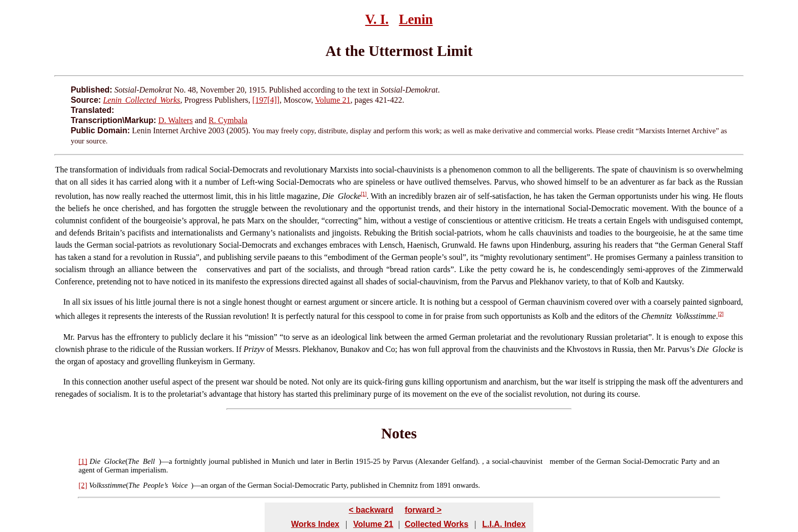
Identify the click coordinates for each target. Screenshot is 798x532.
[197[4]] (266, 100)
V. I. (377, 19)
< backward (371, 510)
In (66, 302)
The (61, 170)
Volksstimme (107, 485)
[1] (364, 194)
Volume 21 (333, 100)
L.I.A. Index (504, 524)
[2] (721, 314)
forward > (423, 510)
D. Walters (176, 120)
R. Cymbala (228, 120)
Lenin (416, 19)
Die (95, 461)
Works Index (315, 524)
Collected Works (436, 524)
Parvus (87, 337)
